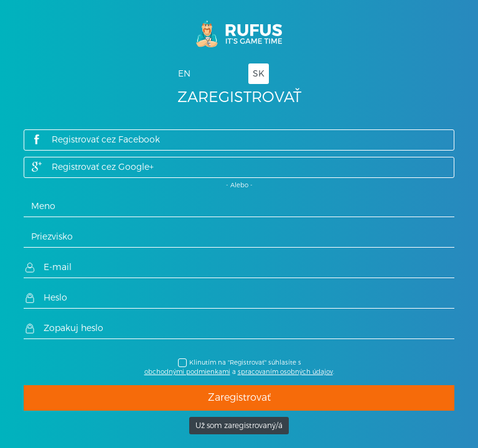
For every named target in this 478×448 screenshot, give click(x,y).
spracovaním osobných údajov (285, 372)
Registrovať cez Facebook (95, 139)
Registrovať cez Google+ (92, 167)
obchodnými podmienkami (187, 372)
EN (184, 74)
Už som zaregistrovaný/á (239, 426)
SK (259, 74)
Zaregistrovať (239, 397)
